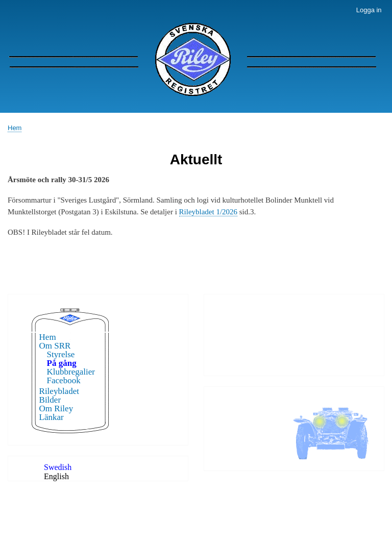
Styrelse (61, 354)
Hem (15, 128)
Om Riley (56, 408)
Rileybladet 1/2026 (208, 212)
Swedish (58, 467)
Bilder (50, 400)
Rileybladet (59, 391)
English (56, 476)
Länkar (52, 417)
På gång (62, 363)
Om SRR (55, 346)
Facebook (64, 380)
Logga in (369, 10)
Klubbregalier (71, 372)
